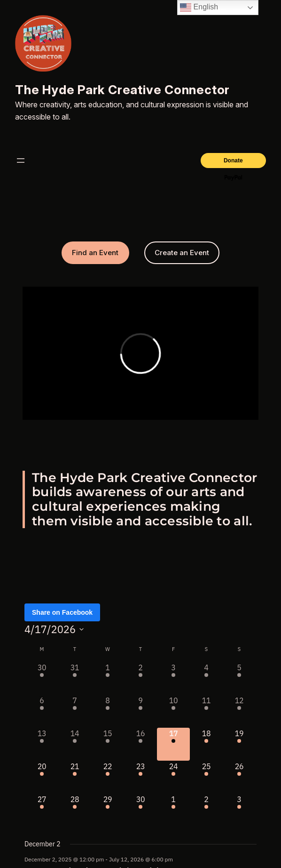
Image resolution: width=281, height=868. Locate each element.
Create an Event (182, 253)
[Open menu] (21, 161)
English (199, 8)
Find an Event (95, 253)
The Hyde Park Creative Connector (122, 90)
